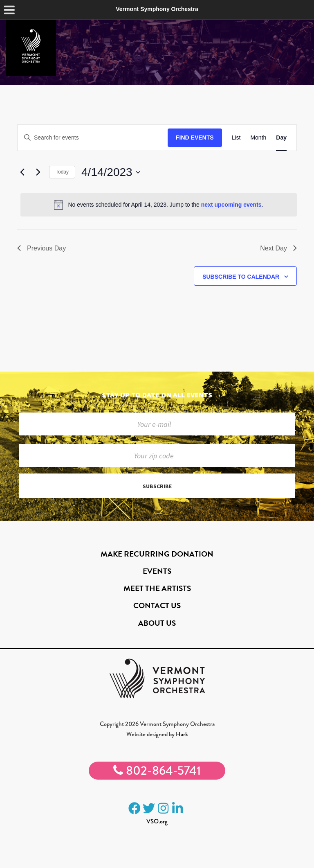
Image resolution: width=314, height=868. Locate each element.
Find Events (195, 138)
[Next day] (38, 172)
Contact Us (157, 605)
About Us (157, 623)
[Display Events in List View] (236, 138)
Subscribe (157, 486)
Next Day (278, 248)
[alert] (159, 205)
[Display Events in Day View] (281, 138)
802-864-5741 (157, 771)
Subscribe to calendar (241, 277)
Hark (182, 734)
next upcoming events (231, 205)
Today (62, 172)
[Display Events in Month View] (258, 138)
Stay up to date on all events (157, 395)
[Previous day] (22, 172)
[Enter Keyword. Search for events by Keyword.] (93, 138)
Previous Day (41, 248)
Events (157, 571)
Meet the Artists (157, 588)
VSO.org (157, 821)
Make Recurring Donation (157, 554)
